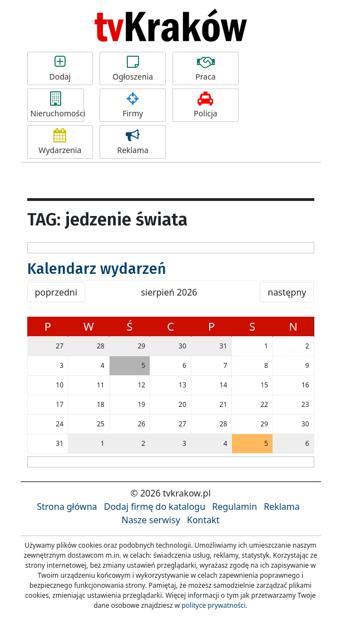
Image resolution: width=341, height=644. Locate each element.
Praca (206, 68)
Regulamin (234, 507)
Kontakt (203, 520)
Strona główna (67, 507)
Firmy (133, 105)
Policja (206, 105)
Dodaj (60, 68)
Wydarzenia (60, 142)
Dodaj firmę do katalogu (155, 507)
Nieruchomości (57, 105)
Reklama (133, 142)
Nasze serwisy (150, 520)
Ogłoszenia (133, 68)
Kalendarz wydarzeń (97, 269)
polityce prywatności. (214, 605)
